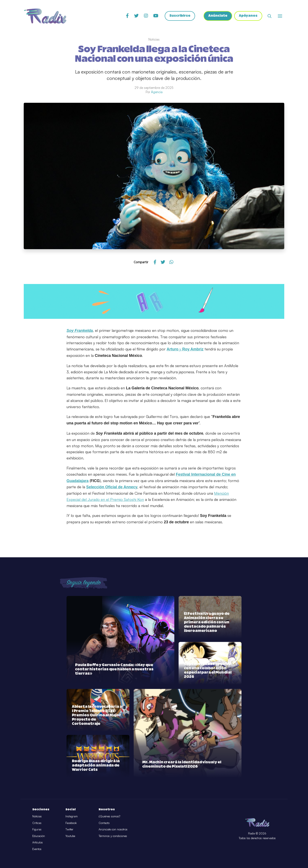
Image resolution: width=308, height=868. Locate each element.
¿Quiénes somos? (109, 816)
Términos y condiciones (113, 836)
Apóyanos (248, 16)
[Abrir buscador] (269, 16)
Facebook (71, 823)
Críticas (37, 823)
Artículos (38, 842)
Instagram (72, 816)
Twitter (69, 829)
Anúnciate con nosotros (113, 829)
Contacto (104, 823)
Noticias (37, 816)
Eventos (37, 849)
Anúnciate (218, 16)
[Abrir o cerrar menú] (280, 16)
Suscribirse (180, 16)
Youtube (70, 836)
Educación (39, 836)
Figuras (37, 829)
